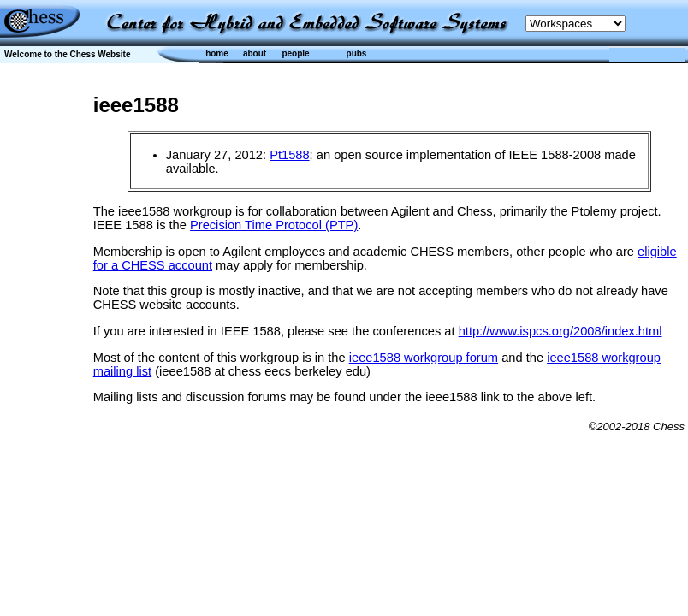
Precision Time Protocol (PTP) (274, 225)
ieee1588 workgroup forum (424, 358)
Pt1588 (289, 155)
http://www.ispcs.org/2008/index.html (560, 331)
